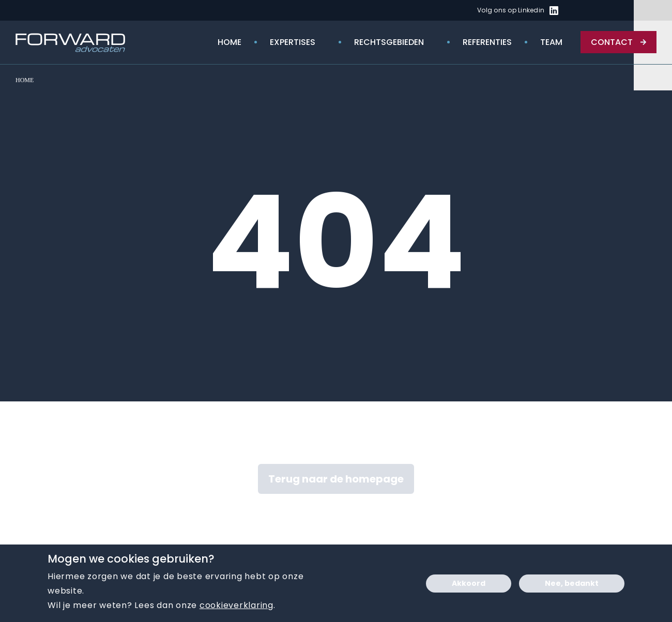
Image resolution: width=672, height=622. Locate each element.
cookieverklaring (236, 605)
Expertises (293, 42)
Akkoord (469, 583)
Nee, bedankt (572, 583)
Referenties (487, 42)
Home (230, 42)
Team (551, 42)
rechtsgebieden (389, 42)
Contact (612, 42)
